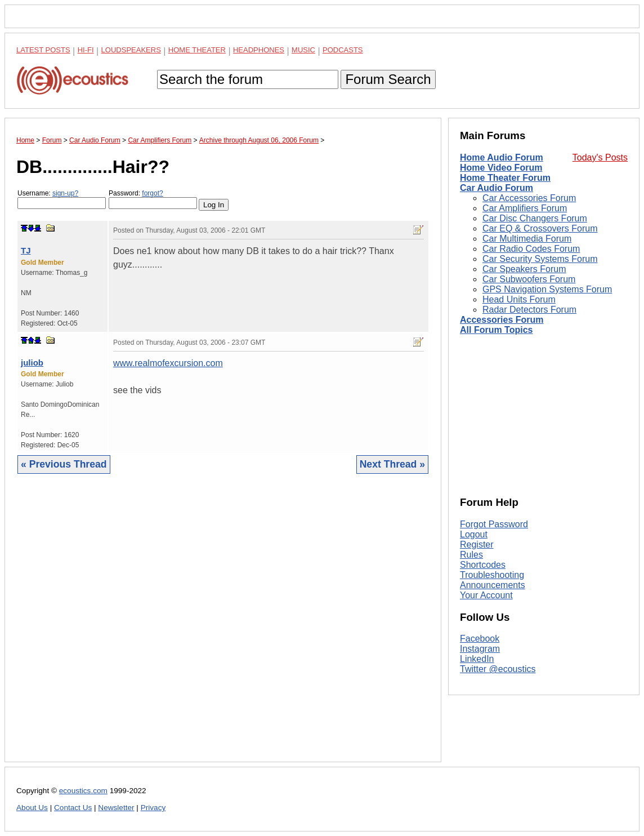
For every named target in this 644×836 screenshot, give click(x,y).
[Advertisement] (223, 626)
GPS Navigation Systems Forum (547, 289)
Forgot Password (494, 524)
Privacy (153, 808)
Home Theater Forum (505, 178)
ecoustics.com (83, 791)
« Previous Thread (64, 464)
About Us (32, 808)
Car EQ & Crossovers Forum (540, 228)
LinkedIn (477, 659)
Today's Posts (600, 157)
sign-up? (65, 193)
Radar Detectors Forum (529, 310)
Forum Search (388, 79)
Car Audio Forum (497, 188)
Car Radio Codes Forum (531, 249)
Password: (153, 199)
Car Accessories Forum (529, 198)
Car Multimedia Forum (527, 239)
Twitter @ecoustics (498, 669)
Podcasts (343, 50)
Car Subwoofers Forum (529, 279)
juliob (32, 363)
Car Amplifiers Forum (525, 208)
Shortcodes (483, 565)
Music (303, 50)
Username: (62, 199)
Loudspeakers (131, 50)
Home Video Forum (501, 168)
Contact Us (73, 808)
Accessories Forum (502, 320)
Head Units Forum (519, 299)
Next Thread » (392, 464)
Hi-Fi (86, 50)
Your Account (486, 595)
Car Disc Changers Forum (535, 218)
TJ (26, 250)
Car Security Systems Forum (540, 259)
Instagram (480, 649)
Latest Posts (43, 50)
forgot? (152, 193)
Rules (471, 555)
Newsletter (116, 808)
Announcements (493, 585)
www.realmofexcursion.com (168, 363)
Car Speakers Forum (524, 269)
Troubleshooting (492, 575)
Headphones (259, 50)
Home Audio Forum (502, 157)
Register (477, 544)
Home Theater (197, 50)
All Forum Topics (496, 330)
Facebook (480, 639)
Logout (474, 534)
